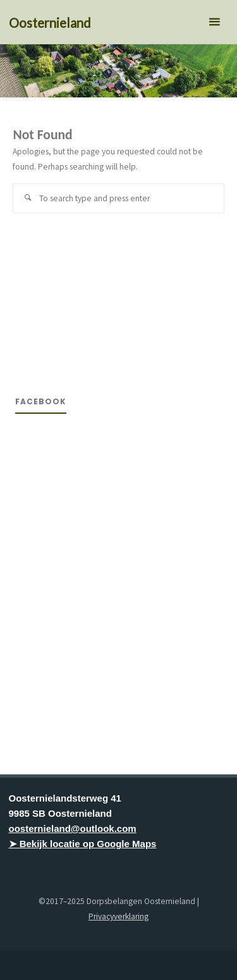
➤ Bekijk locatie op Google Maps (83, 844)
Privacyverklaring (118, 916)
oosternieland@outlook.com (73, 828)
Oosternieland (50, 23)
